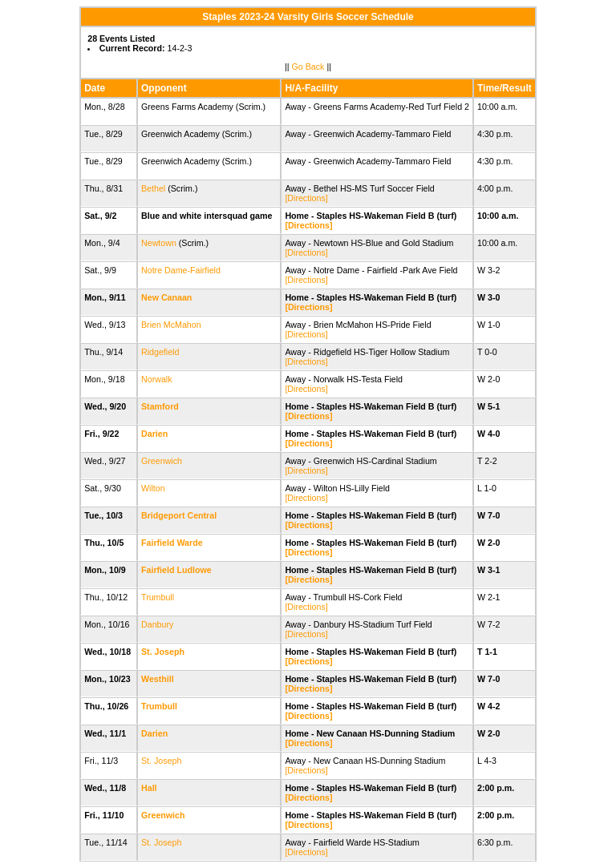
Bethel (153, 188)
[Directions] (306, 198)
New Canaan (166, 297)
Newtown (159, 243)
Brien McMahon (171, 325)
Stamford (160, 406)
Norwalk (157, 379)
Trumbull (158, 597)
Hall (149, 788)
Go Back (308, 67)
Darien (154, 434)
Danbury (157, 624)
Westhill (158, 679)
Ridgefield (160, 352)
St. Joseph (163, 652)
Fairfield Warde (172, 543)
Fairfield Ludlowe (176, 570)
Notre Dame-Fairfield (181, 270)
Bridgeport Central (179, 515)
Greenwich (162, 461)
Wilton (153, 488)
